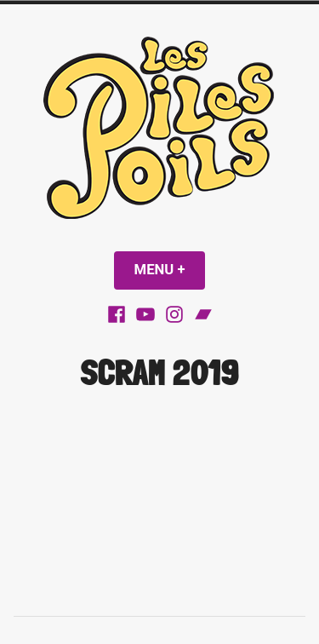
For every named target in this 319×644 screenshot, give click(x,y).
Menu (170, 270)
